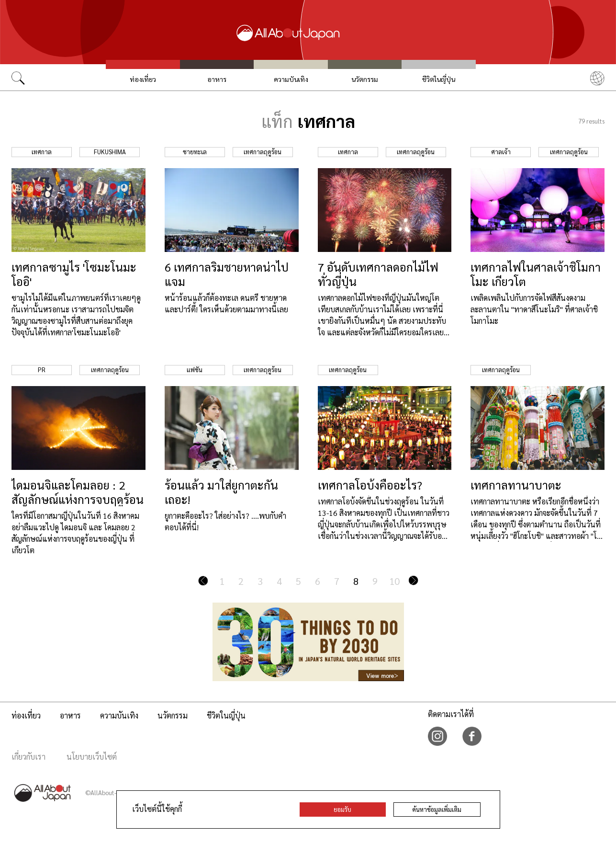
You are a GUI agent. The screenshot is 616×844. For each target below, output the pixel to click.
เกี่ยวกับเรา (28, 757)
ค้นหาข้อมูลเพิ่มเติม (437, 809)
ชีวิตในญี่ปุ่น (439, 79)
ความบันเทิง (291, 79)
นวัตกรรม (365, 79)
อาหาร (217, 79)
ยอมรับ (342, 809)
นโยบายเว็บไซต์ (92, 757)
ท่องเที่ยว (143, 79)
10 (394, 581)
